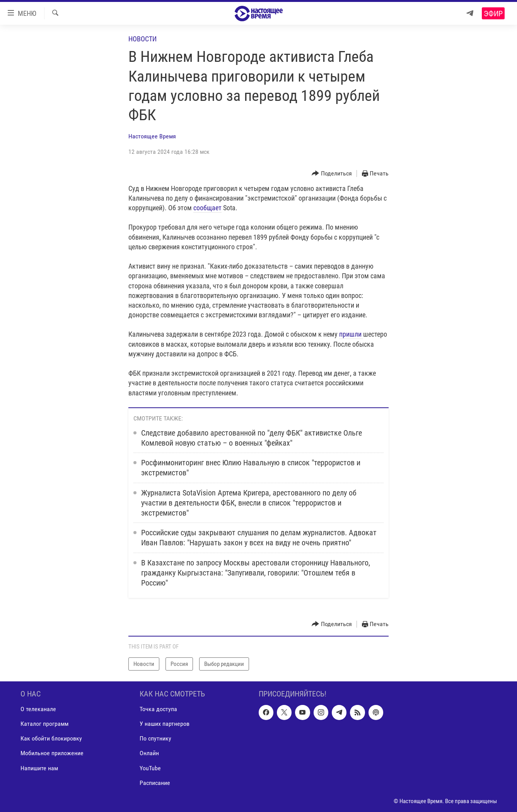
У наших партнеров (165, 724)
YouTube (150, 768)
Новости (142, 39)
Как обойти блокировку (51, 739)
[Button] (332, 174)
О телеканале (38, 709)
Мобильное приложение (52, 753)
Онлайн (149, 753)
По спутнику (155, 739)
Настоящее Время (152, 136)
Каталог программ (44, 724)
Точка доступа (158, 709)
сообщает (207, 208)
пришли (351, 334)
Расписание (155, 783)
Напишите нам (39, 768)
